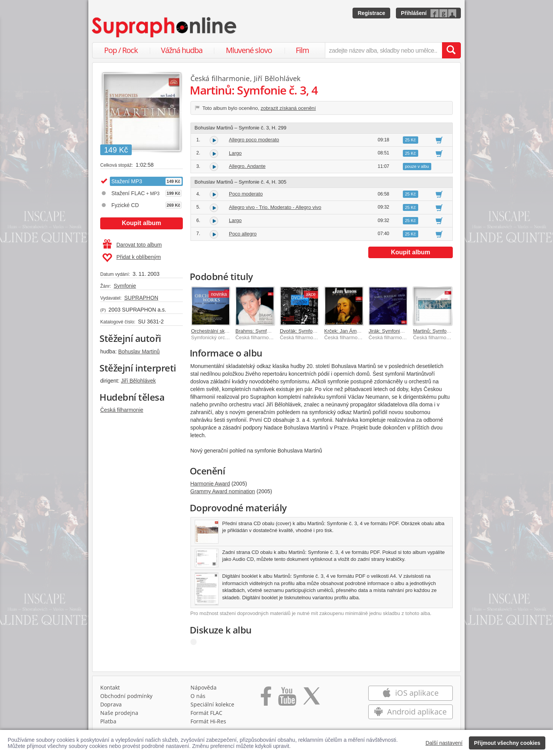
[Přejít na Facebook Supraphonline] (266, 699)
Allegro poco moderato (254, 140)
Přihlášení (414, 13)
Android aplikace (410, 712)
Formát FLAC (206, 713)
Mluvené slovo (249, 50)
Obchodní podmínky (126, 696)
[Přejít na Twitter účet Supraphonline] (311, 699)
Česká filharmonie (122, 410)
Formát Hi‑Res (209, 721)
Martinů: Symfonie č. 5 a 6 (442, 331)
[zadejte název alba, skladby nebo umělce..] (383, 50)
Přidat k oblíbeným (132, 258)
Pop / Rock (121, 50)
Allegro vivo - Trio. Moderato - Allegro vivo (275, 207)
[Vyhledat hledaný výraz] (451, 50)
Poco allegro (243, 234)
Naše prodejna (119, 713)
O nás (198, 696)
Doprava (111, 704)
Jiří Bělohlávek (138, 381)
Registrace (371, 13)
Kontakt (110, 687)
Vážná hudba (182, 50)
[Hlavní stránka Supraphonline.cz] (165, 27)
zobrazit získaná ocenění (288, 108)
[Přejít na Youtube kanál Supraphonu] (287, 699)
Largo (235, 153)
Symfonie (125, 286)
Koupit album (141, 223)
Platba (108, 721)
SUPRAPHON (141, 298)
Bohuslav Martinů (139, 351)
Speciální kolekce (212, 704)
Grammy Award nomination (223, 491)
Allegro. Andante (247, 166)
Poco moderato (246, 194)
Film (302, 50)
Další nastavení (444, 743)
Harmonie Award (210, 484)
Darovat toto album (132, 245)
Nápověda (204, 687)
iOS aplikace (410, 693)
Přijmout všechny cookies (507, 743)
